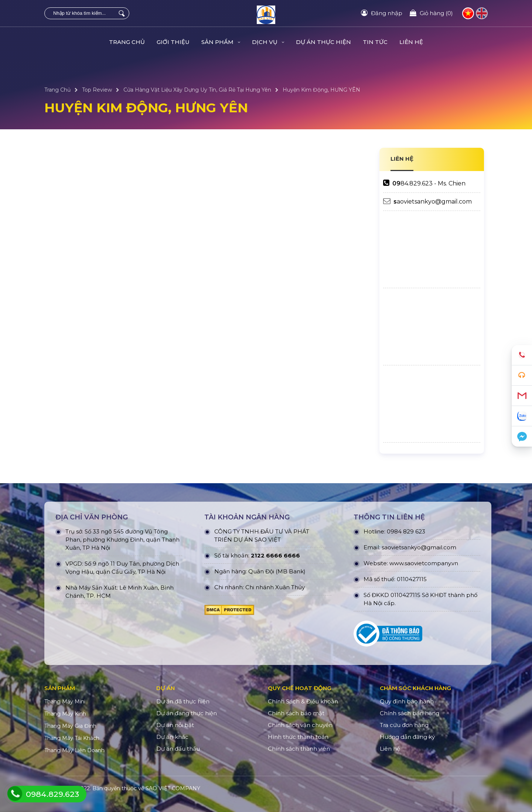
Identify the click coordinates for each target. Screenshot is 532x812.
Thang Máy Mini (65, 702)
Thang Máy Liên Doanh (74, 750)
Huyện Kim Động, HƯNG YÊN (321, 90)
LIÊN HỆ (402, 159)
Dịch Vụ (268, 42)
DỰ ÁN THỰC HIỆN (323, 42)
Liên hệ (411, 42)
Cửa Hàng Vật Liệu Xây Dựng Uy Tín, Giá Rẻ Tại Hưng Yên (197, 90)
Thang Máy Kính (65, 714)
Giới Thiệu (173, 42)
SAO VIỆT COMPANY (173, 788)
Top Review (97, 90)
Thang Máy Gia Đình (70, 726)
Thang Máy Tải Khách (72, 738)
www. (397, 563)
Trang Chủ (127, 42)
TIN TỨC (375, 42)
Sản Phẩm (221, 42)
